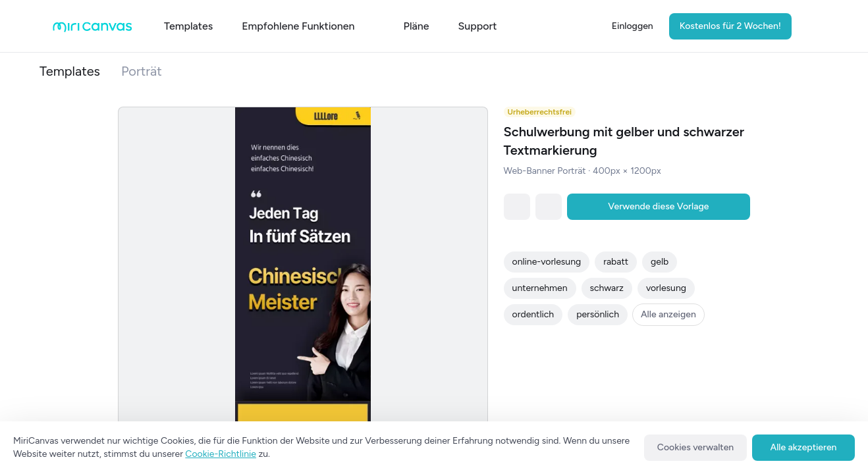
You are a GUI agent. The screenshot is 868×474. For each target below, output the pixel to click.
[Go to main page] (93, 29)
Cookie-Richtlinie (221, 454)
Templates (70, 71)
